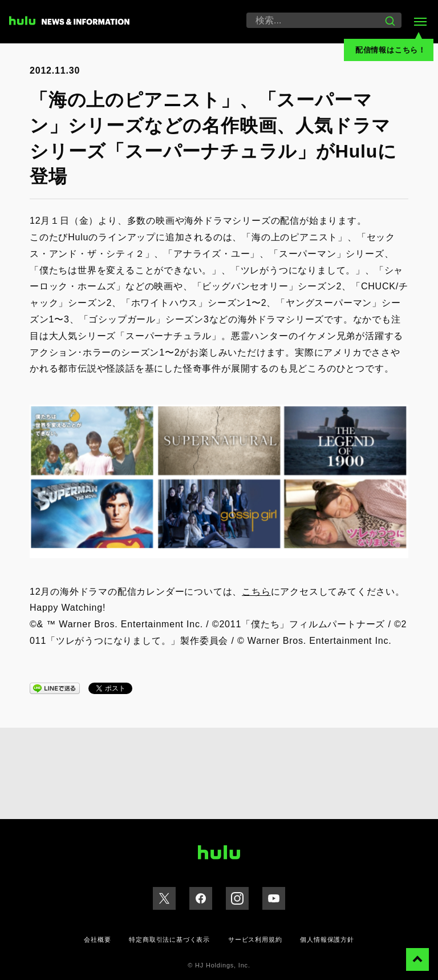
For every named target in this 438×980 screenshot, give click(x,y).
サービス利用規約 (255, 939)
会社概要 (97, 939)
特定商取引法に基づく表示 (169, 939)
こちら (256, 592)
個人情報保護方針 (327, 939)
